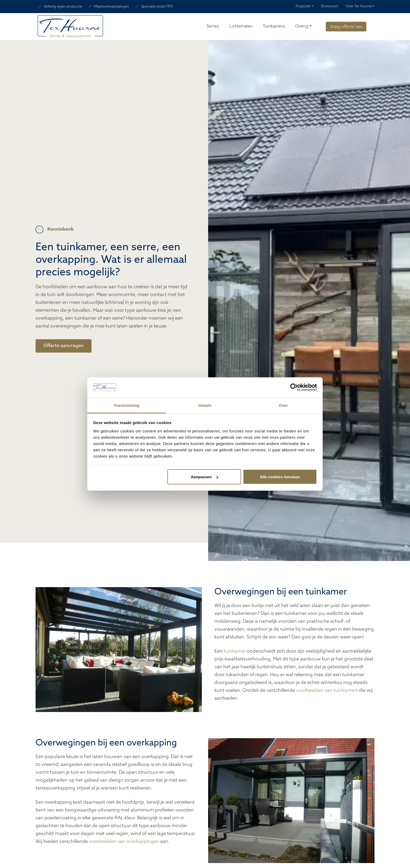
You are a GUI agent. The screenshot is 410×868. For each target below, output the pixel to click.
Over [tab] (284, 405)
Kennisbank (60, 229)
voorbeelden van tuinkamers (327, 691)
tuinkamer (235, 651)
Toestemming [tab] (127, 405)
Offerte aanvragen (64, 346)
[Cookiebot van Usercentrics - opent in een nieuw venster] (294, 387)
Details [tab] (205, 405)
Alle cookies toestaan (280, 477)
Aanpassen (204, 477)
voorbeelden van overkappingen (124, 842)
